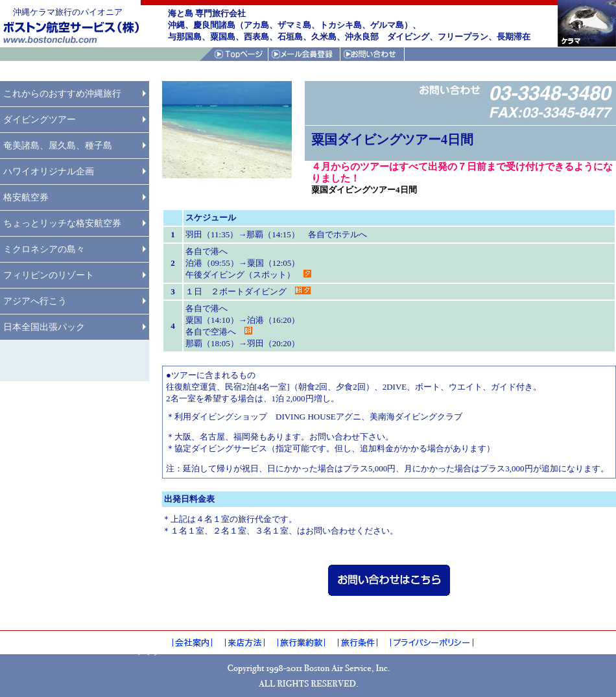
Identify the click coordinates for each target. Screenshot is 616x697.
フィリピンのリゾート (49, 275)
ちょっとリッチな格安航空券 (62, 223)
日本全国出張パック (44, 327)
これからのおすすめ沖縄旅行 (62, 94)
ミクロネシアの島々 (44, 249)
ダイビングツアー (40, 120)
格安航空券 (26, 197)
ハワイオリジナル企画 (49, 171)
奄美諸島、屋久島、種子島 (58, 146)
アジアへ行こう (35, 301)
